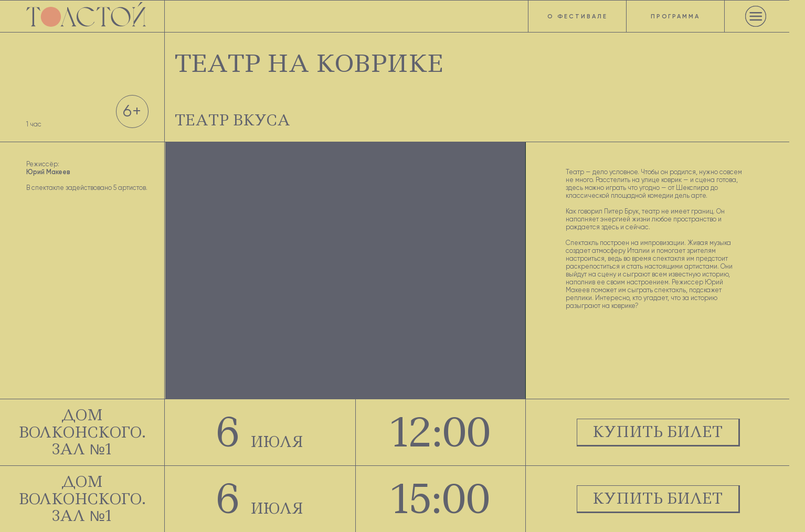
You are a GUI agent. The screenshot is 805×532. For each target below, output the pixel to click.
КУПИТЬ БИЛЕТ (658, 432)
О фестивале (578, 16)
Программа (675, 16)
